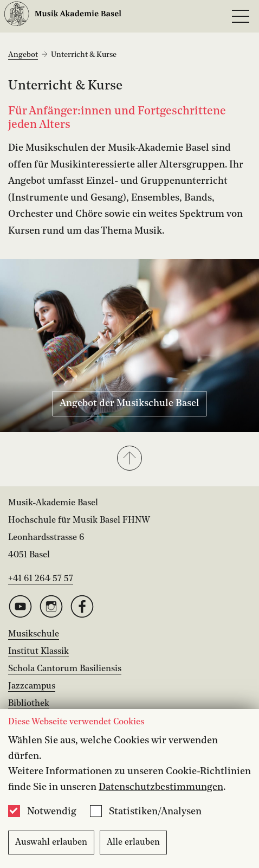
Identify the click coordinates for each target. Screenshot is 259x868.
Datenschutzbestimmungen (161, 787)
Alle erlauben (133, 843)
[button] (129, 459)
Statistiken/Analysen (155, 812)
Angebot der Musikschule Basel (129, 403)
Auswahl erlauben (51, 843)
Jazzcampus (32, 686)
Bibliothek (29, 704)
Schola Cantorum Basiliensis (65, 669)
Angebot (23, 55)
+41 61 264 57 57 (41, 579)
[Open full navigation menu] (241, 16)
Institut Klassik (38, 652)
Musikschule (34, 634)
